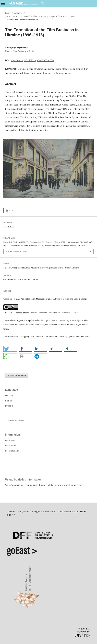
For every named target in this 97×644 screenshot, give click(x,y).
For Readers (11, 441)
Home (8, 13)
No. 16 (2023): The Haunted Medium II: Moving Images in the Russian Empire (40, 16)
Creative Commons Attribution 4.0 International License (55, 313)
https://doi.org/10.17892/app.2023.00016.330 (32, 60)
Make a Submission (17, 375)
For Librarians (12, 451)
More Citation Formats (17, 251)
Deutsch (9, 396)
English (9, 401)
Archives (18, 13)
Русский (9, 406)
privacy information (63, 485)
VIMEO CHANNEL (15, 421)
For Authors (11, 446)
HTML (11, 210)
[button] (10, 349)
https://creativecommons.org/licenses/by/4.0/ (64, 320)
